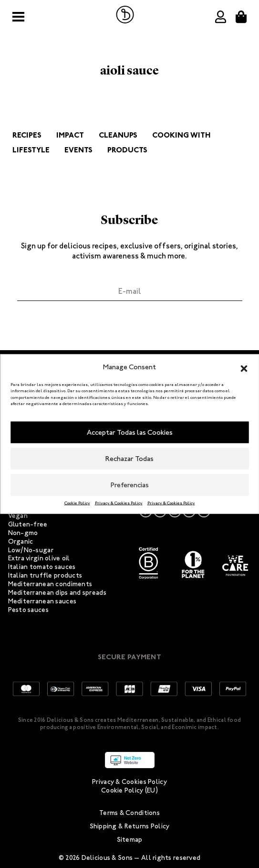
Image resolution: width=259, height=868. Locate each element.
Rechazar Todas (129, 459)
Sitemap (130, 840)
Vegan (18, 516)
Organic (21, 541)
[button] (244, 367)
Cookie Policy (77, 503)
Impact (70, 135)
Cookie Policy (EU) (129, 790)
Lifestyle (31, 150)
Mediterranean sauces (42, 601)
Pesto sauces (28, 610)
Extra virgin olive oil (39, 558)
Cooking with (181, 135)
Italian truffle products (45, 575)
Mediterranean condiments (50, 584)
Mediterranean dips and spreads (57, 593)
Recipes (27, 135)
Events (78, 150)
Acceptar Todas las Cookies (130, 432)
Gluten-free (28, 524)
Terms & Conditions (129, 813)
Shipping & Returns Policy (130, 826)
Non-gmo (23, 533)
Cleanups (118, 135)
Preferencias (130, 485)
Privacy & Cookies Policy (119, 503)
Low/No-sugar (31, 550)
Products (127, 150)
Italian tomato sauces (42, 567)
